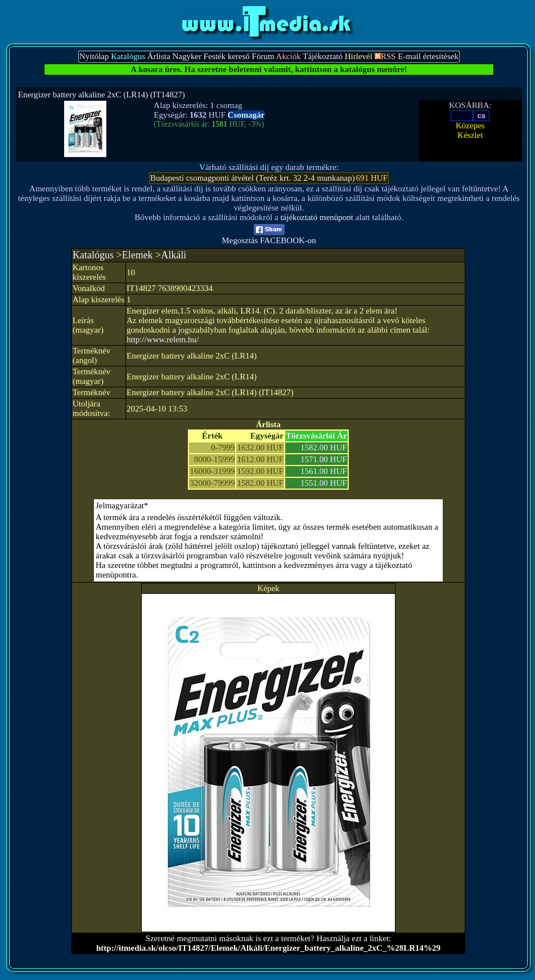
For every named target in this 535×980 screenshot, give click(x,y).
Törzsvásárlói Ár (316, 436)
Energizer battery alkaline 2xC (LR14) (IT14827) (102, 95)
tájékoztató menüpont (317, 217)
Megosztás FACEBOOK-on (269, 237)
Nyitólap (94, 56)
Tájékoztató (323, 56)
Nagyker (187, 56)
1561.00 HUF (324, 471)
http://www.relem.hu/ (163, 339)
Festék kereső (227, 56)
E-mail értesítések (428, 56)
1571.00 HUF (324, 459)
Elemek (138, 255)
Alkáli (174, 255)
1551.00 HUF (324, 483)
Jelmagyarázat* (122, 505)
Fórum (263, 56)
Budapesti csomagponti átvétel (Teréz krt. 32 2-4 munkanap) (253, 178)
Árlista (159, 56)
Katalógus (93, 255)
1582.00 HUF (324, 448)
